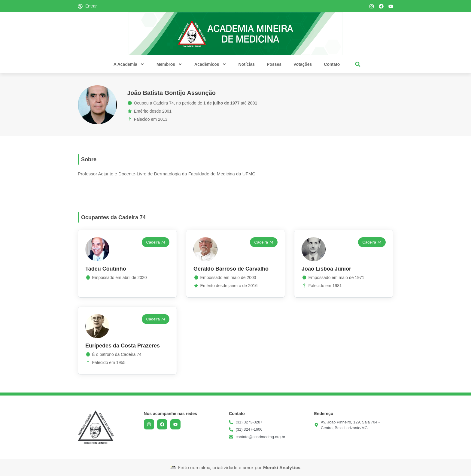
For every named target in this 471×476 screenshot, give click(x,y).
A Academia (129, 64)
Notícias (247, 64)
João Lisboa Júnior (326, 269)
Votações (303, 64)
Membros (169, 64)
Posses (274, 64)
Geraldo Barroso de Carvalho (231, 269)
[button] (358, 64)
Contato (332, 64)
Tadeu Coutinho (106, 269)
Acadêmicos (210, 64)
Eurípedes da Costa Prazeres (123, 346)
